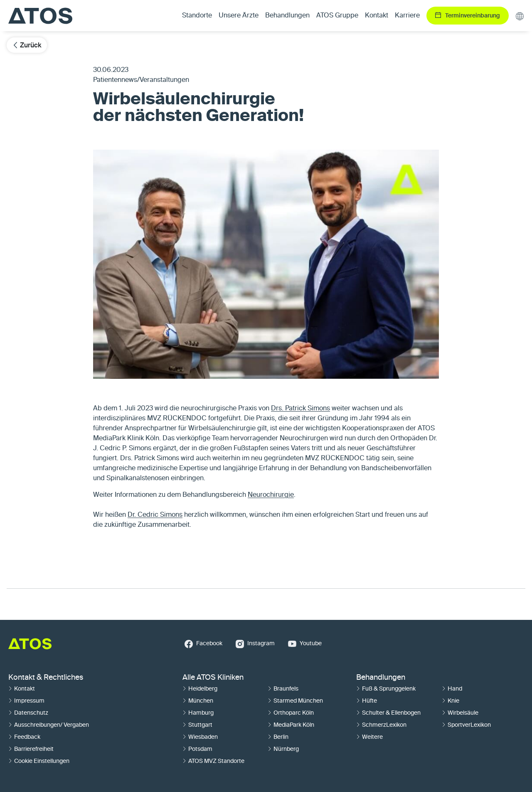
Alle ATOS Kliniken (213, 678)
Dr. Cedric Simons (155, 515)
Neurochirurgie (271, 495)
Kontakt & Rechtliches (46, 678)
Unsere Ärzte (239, 16)
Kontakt (377, 16)
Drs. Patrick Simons (300, 409)
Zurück (27, 45)
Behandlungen (381, 678)
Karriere (407, 16)
